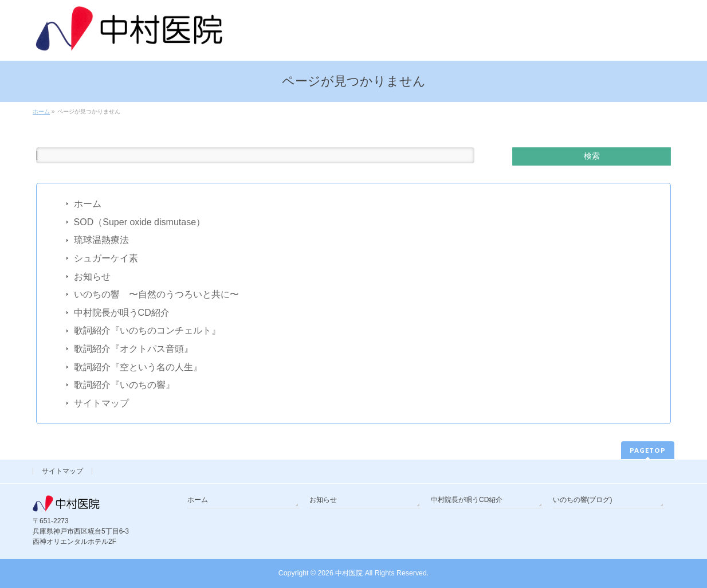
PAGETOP (648, 450)
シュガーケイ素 (106, 258)
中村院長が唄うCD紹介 (122, 313)
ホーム (88, 204)
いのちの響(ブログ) (583, 500)
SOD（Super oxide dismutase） (140, 222)
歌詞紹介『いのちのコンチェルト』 (147, 330)
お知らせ (92, 277)
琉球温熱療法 (101, 240)
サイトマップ (101, 403)
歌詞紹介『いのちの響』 (124, 385)
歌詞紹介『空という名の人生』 (138, 367)
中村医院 (349, 573)
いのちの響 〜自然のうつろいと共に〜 (156, 294)
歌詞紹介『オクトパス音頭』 (133, 349)
